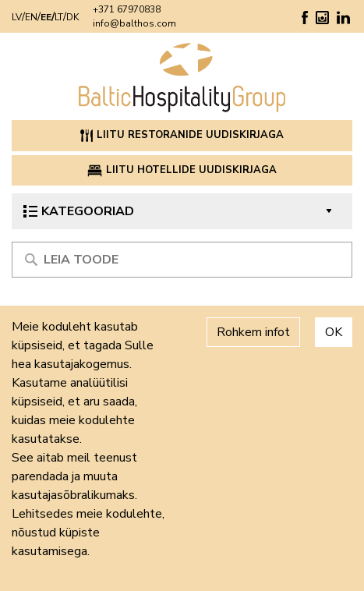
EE (46, 17)
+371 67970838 (127, 9)
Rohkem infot (253, 332)
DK (72, 17)
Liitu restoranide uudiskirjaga (182, 135)
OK (334, 332)
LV (17, 17)
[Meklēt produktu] (182, 260)
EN (31, 17)
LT (59, 17)
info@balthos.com (134, 23)
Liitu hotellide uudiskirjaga (182, 170)
